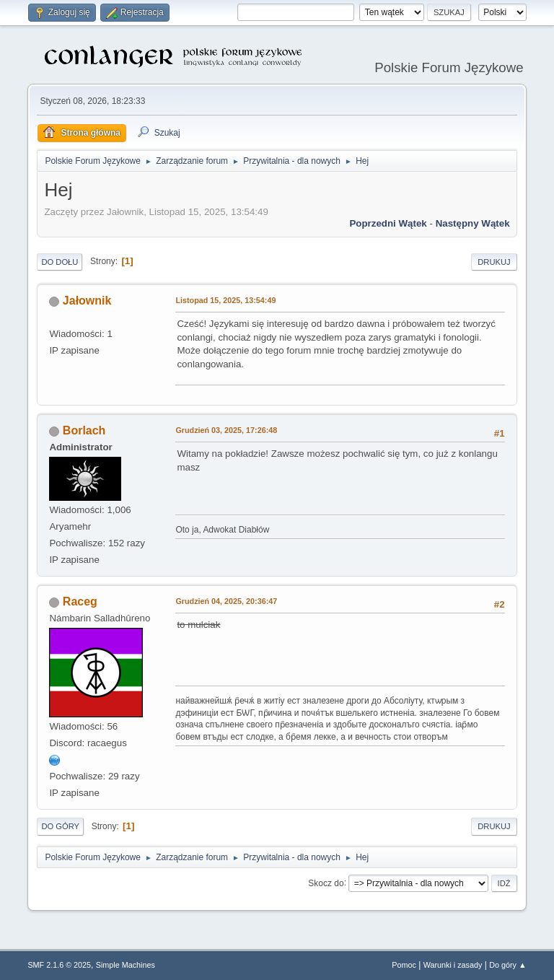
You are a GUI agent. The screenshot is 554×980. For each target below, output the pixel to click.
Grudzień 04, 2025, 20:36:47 (226, 601)
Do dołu (60, 262)
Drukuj (494, 262)
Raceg (80, 601)
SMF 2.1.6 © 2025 (59, 965)
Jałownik (87, 301)
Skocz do (326, 883)
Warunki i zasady (453, 965)
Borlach (84, 430)
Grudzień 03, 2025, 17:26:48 (226, 430)
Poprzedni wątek (388, 223)
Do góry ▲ (507, 965)
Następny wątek (473, 223)
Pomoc (404, 965)
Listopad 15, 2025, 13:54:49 (225, 300)
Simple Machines (126, 965)
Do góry (60, 826)
